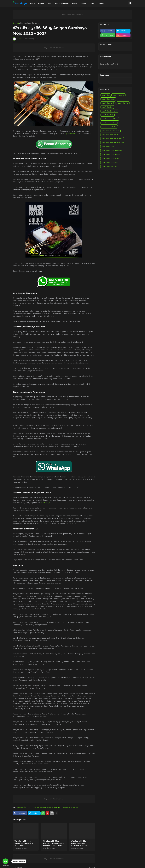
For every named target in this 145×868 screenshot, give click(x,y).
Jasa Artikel (106, 95)
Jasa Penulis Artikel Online (111, 159)
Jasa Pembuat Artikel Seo (110, 131)
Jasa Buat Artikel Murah (110, 119)
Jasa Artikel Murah (108, 103)
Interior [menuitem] (101, 3)
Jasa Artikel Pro (123, 103)
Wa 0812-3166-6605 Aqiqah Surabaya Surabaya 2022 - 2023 (80, 843)
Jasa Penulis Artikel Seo (110, 163)
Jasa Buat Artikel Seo (109, 123)
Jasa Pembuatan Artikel (110, 135)
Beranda (16, 23)
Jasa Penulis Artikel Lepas (111, 155)
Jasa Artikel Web (107, 115)
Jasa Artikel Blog (119, 95)
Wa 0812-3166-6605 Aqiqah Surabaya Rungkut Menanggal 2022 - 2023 (53, 843)
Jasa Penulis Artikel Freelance (112, 151)
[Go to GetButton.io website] (5, 866)
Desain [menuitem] (41, 3)
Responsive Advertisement (72, 14)
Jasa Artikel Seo (107, 107)
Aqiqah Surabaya (71, 134)
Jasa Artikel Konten (108, 99)
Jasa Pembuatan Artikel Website (113, 143)
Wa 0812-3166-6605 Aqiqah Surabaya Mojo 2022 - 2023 (57, 807)
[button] (130, 3)
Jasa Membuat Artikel (109, 127)
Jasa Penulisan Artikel (109, 166)
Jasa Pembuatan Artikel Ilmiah (112, 139)
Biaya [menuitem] (74, 3)
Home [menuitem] (33, 3)
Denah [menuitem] (50, 3)
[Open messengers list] (5, 861)
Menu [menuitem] (83, 3)
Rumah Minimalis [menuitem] (62, 3)
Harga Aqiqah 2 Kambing (30, 23)
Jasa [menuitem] (92, 3)
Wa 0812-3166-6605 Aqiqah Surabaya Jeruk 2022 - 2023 (24, 843)
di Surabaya (45, 503)
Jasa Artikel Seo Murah (110, 111)
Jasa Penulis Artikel (108, 147)
